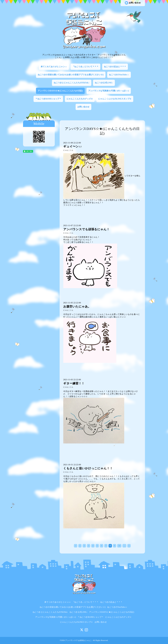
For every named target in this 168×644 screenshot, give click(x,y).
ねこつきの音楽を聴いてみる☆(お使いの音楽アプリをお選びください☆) (71, 75)
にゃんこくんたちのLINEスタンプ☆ (115, 99)
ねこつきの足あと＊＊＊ (115, 67)
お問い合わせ (133, 3)
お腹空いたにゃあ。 (77, 307)
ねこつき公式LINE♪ (104, 83)
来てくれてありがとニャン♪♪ (54, 67)
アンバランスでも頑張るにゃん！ (86, 229)
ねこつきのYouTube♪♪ (119, 75)
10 (119, 546)
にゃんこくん (68, 150)
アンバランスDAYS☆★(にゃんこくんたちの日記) (60, 91)
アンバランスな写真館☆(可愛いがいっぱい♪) (109, 91)
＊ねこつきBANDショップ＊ (48, 99)
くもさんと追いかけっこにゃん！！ (88, 468)
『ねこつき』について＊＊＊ (86, 67)
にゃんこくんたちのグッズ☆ (80, 99)
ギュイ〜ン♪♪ (73, 146)
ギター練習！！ (74, 383)
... (124, 546)
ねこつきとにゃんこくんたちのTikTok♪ (72, 83)
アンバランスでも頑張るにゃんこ (79, 640)
